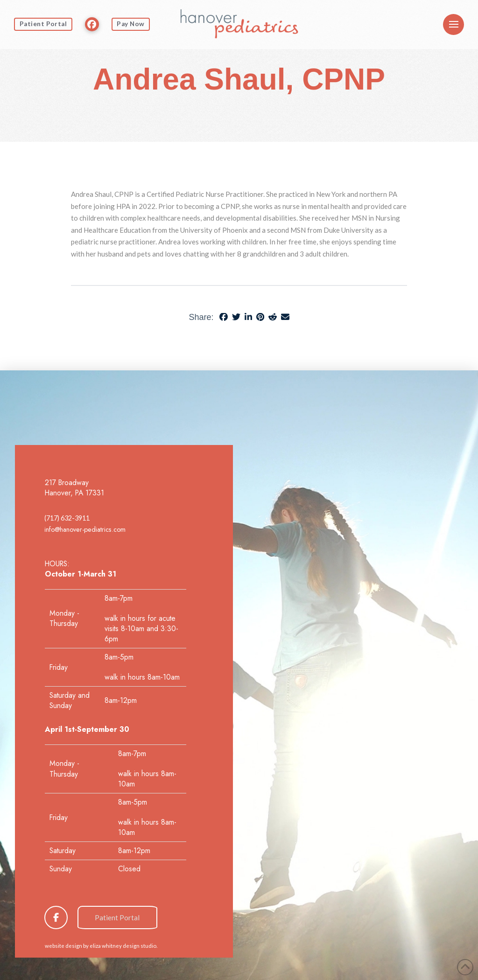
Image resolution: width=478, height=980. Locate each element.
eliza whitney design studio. (123, 946)
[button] (453, 24)
